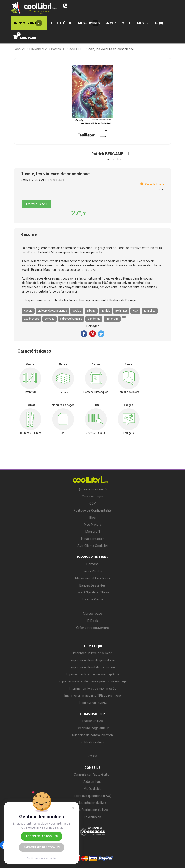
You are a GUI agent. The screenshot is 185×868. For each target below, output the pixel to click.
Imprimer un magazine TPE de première (92, 696)
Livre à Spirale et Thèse (92, 592)
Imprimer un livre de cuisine (92, 653)
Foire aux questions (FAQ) (93, 796)
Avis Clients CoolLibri (92, 546)
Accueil (20, 49)
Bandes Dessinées (92, 585)
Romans (92, 564)
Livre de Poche (92, 599)
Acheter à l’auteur (36, 204)
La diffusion (92, 817)
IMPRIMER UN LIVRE (93, 557)
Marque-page (92, 614)
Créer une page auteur (93, 728)
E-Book (93, 621)
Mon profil (93, 532)
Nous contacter (92, 539)
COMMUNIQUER (92, 714)
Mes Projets (92, 525)
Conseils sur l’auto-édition (93, 774)
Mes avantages (93, 496)
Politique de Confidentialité (93, 510)
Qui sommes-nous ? (92, 489)
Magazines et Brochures (93, 578)
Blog (92, 518)
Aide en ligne (92, 782)
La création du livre (93, 803)
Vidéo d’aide (93, 789)
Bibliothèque (38, 49)
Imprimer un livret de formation (93, 667)
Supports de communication (92, 735)
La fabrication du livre (92, 810)
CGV (93, 503)
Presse (93, 756)
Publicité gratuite (92, 742)
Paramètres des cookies (42, 847)
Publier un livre (93, 721)
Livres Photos (92, 571)
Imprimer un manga (93, 703)
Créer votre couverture (92, 628)
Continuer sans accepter (42, 858)
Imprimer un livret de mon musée (92, 689)
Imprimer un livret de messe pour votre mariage (93, 681)
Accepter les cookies (42, 836)
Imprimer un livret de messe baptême (92, 674)
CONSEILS (92, 768)
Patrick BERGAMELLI (66, 49)
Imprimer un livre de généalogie (93, 660)
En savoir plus (112, 159)
